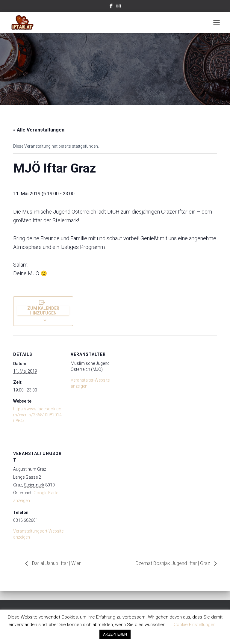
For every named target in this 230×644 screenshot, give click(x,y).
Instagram (119, 7)
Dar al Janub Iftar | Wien (56, 563)
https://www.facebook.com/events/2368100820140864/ (37, 415)
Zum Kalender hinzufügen (43, 311)
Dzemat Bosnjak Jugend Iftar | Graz (173, 563)
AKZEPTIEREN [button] (115, 634)
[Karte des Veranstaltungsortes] (102, 476)
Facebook (111, 7)
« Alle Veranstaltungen (39, 130)
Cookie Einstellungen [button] (195, 625)
